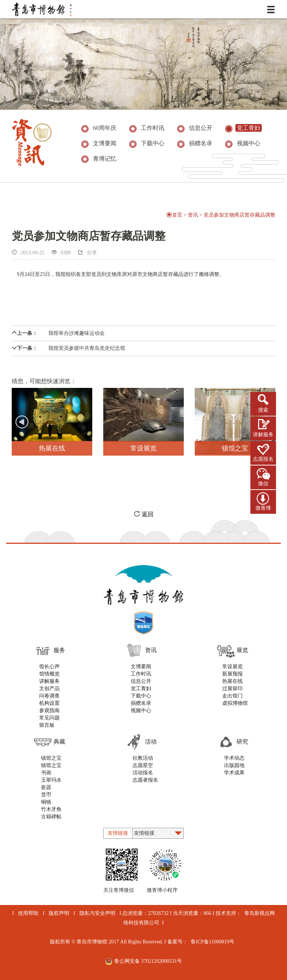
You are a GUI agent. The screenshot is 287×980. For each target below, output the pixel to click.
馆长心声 (49, 667)
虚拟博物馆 (235, 703)
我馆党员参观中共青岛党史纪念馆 (68, 348)
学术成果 (234, 773)
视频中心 (141, 710)
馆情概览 (49, 674)
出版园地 (234, 765)
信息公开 (141, 681)
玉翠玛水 (51, 780)
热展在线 (232, 681)
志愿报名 (263, 459)
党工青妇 (141, 689)
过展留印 (232, 689)
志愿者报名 (145, 780)
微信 (263, 484)
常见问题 (49, 718)
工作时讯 (141, 674)
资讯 (193, 215)
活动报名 (143, 773)
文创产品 (49, 689)
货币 (46, 795)
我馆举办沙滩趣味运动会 (58, 333)
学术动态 (234, 758)
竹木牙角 (51, 809)
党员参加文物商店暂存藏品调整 (239, 215)
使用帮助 (28, 913)
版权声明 (59, 913)
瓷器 (46, 787)
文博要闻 (141, 667)
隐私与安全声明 (97, 913)
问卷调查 (49, 696)
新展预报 (232, 674)
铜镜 (46, 802)
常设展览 (232, 667)
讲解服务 (263, 435)
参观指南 (49, 710)
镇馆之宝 (51, 758)
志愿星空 (143, 765)
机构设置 (49, 703)
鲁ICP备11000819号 (213, 942)
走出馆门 (232, 696)
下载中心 (141, 696)
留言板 (47, 725)
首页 (174, 215)
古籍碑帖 (51, 817)
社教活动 (143, 758)
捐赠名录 (141, 703)
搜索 (263, 410)
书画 (46, 773)
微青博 (263, 508)
